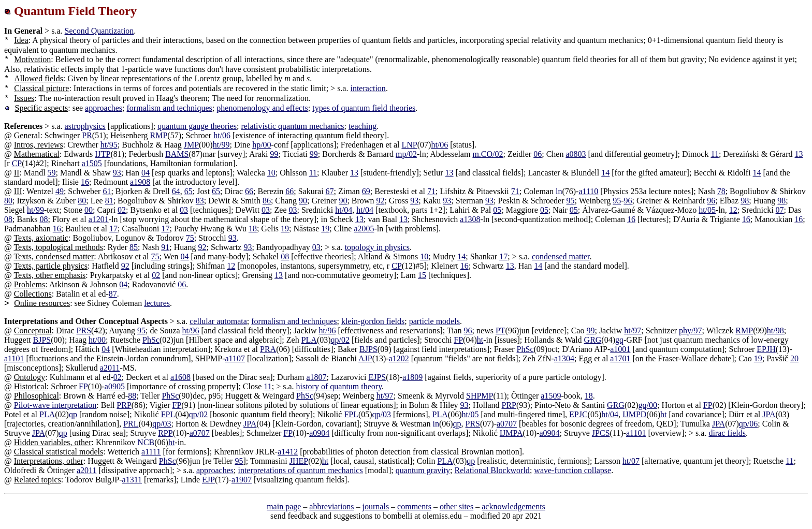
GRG (593, 340)
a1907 (242, 480)
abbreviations (331, 506)
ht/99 (221, 145)
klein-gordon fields (373, 321)
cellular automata (218, 321)
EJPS (377, 377)
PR (87, 135)
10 (271, 173)
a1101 (14, 358)
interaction (368, 88)
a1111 (151, 452)
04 (146, 173)
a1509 (551, 396)
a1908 (140, 182)
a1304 (564, 358)
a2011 (110, 368)
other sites (456, 506)
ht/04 (344, 210)
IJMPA (511, 433)
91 (165, 247)
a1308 (470, 219)
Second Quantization (99, 31)
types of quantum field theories (364, 108)
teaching (363, 126)
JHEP (299, 461)
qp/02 (340, 340)
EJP (208, 480)
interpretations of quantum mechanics (300, 470)
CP (17, 163)
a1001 (620, 349)
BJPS (42, 340)
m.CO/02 (488, 154)
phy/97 (690, 330)
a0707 (507, 424)
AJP (365, 358)
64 (176, 191)
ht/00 (97, 340)
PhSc (151, 340)
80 (8, 201)
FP (458, 340)
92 (380, 201)
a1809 (412, 377)
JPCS (601, 433)
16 (85, 182)
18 (253, 229)
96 (628, 201)
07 (780, 210)
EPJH (766, 349)
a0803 (576, 154)
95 (571, 201)
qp (73, 414)
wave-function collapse (572, 470)
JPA (769, 414)
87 (113, 294)
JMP (191, 145)
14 (605, 173)
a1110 (588, 191)
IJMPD (634, 414)
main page (284, 506)
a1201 (99, 219)
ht (480, 340)
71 (431, 191)
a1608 (180, 377)
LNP (409, 145)
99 (274, 154)
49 (60, 191)
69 (366, 191)
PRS (84, 330)
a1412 (288, 452)
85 (134, 247)
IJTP (103, 154)
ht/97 (633, 330)
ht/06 (222, 135)
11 (714, 154)
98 (745, 201)
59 (52, 173)
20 (794, 358)
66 (249, 191)
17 (113, 229)
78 (721, 191)
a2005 (364, 229)
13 (799, 154)
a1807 (316, 377)
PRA (268, 349)
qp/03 (382, 414)
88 (132, 396)
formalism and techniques (170, 108)
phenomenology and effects (262, 108)
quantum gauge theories (197, 126)
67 (330, 191)
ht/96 (191, 330)
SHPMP (480, 396)
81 (109, 201)
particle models (434, 321)
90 (303, 201)
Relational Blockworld (492, 470)
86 (267, 201)
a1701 (620, 358)
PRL (131, 424)
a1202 (399, 358)
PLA (309, 340)
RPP (165, 433)
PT (501, 330)
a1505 (92, 163)
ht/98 (775, 330)
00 (89, 210)
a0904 (319, 433)
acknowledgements (513, 506)
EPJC (578, 414)
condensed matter (561, 256)
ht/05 (707, 210)
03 (184, 210)
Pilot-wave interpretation (55, 405)
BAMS (177, 154)
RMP (159, 135)
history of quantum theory (339, 386)
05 (497, 210)
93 (117, 173)
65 (189, 191)
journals (376, 506)
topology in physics (377, 247)
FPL (168, 414)
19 (285, 229)
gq (619, 340)
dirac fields (727, 433)
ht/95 (109, 145)
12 (733, 210)
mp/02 (406, 154)
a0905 (115, 386)
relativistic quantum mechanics (293, 126)
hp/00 (262, 145)
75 (190, 238)
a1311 (132, 480)
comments (414, 506)
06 (538, 154)
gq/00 (648, 405)
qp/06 (748, 424)
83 (200, 201)
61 (107, 191)
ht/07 (631, 461)
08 (8, 219)
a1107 (235, 358)
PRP (124, 405)
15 (422, 275)
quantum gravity (423, 470)
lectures (157, 303)
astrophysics (85, 126)
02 (122, 210)
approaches (104, 108)
